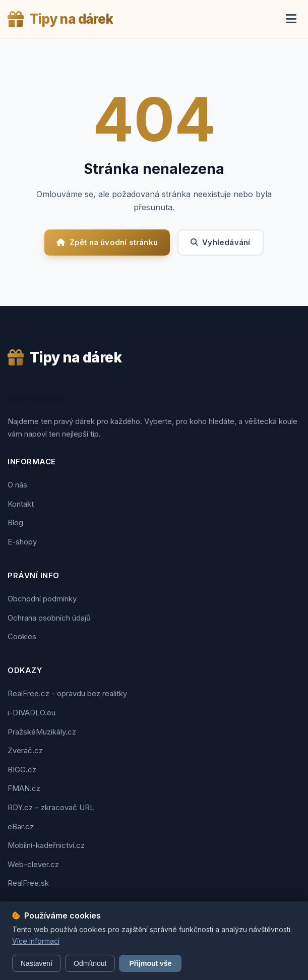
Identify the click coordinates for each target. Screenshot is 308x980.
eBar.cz (21, 826)
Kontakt (21, 504)
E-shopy (22, 542)
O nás (17, 485)
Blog (15, 523)
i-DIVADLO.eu (32, 713)
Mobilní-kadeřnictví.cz (46, 845)
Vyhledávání (220, 242)
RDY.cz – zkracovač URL (51, 807)
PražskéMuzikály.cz (42, 732)
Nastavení (37, 963)
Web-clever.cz (33, 864)
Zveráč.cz (25, 750)
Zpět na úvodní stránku (107, 242)
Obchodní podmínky (42, 599)
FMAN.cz (24, 788)
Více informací (36, 941)
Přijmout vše (150, 963)
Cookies (22, 636)
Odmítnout (90, 963)
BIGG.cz (22, 770)
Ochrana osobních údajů (49, 618)
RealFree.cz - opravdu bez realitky (67, 693)
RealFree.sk (28, 883)
